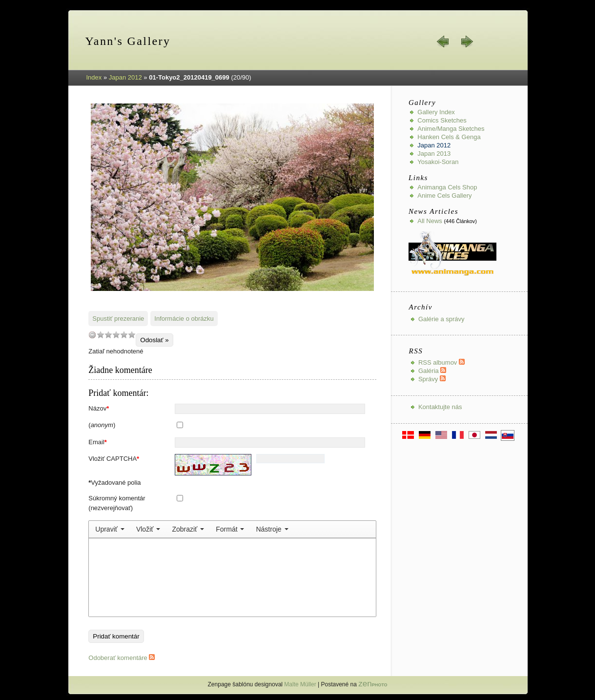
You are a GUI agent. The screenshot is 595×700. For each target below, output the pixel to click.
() (102, 425)
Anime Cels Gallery (444, 196)
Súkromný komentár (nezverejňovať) (117, 503)
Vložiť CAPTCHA (114, 459)
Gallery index (436, 112)
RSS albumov (441, 362)
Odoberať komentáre (122, 658)
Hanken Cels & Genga (449, 137)
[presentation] (110, 529)
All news (430, 221)
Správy (432, 379)
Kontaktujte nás (440, 407)
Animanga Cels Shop (447, 187)
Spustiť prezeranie (118, 319)
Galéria (432, 371)
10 (132, 335)
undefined (92, 335)
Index (94, 77)
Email (98, 442)
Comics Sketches (442, 120)
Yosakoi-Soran (438, 162)
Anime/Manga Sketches (451, 129)
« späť (443, 41)
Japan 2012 (125, 77)
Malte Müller (300, 684)
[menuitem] (110, 529)
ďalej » (467, 41)
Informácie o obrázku (184, 319)
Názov (99, 408)
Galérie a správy (441, 319)
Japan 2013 (434, 154)
